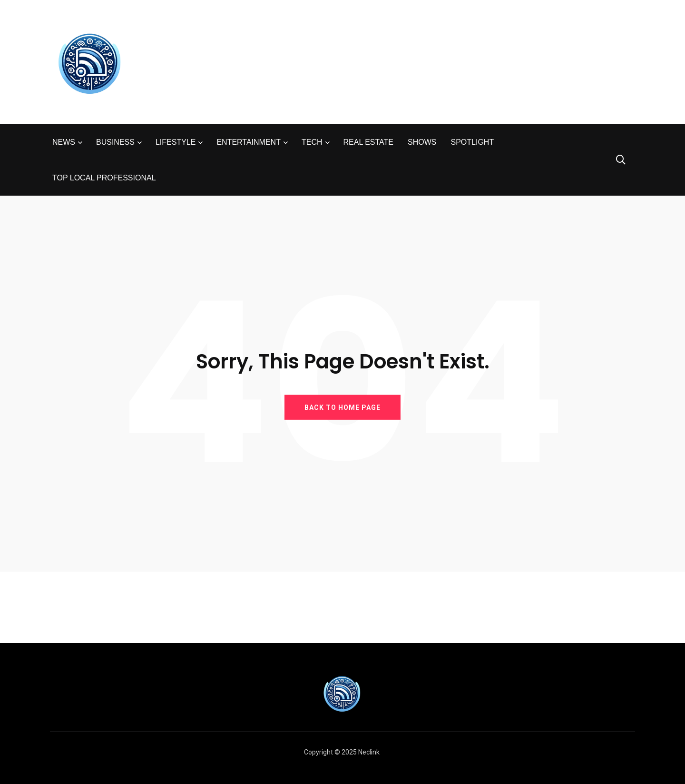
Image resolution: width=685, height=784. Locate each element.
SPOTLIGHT (472, 142)
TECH (312, 142)
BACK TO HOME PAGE (342, 407)
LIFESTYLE (176, 142)
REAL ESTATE (369, 142)
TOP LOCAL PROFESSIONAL (104, 178)
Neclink (369, 752)
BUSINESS (115, 142)
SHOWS (422, 142)
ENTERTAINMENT (249, 142)
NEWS (64, 142)
